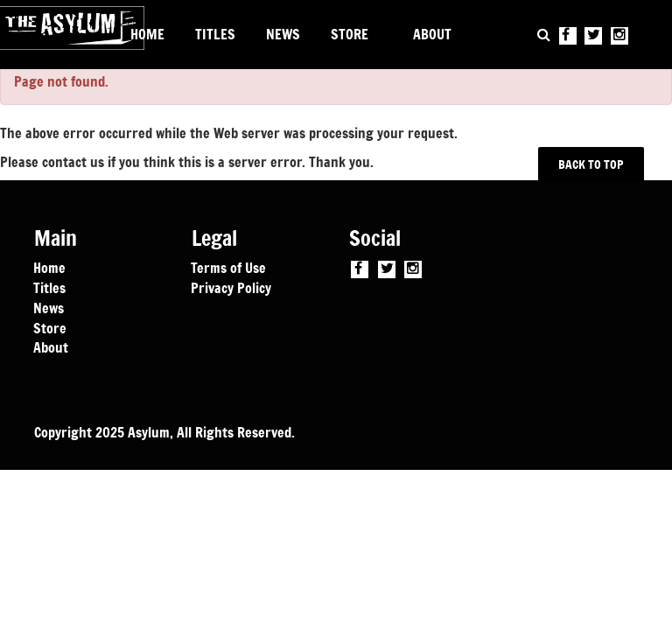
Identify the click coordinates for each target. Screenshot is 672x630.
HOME (147, 34)
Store (50, 327)
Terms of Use (228, 267)
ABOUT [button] (432, 34)
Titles (49, 287)
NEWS (283, 34)
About (51, 346)
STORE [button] (350, 34)
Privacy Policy (231, 287)
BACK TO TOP (591, 164)
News (49, 307)
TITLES (215, 34)
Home (49, 267)
